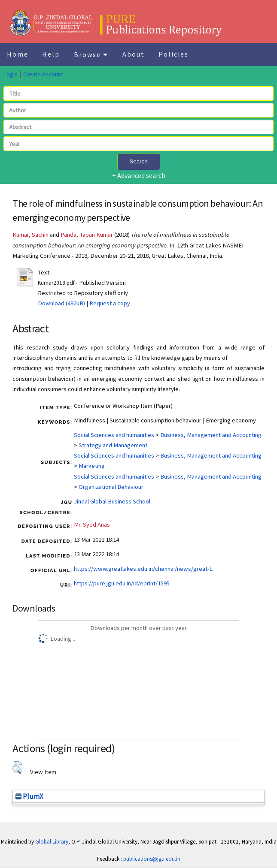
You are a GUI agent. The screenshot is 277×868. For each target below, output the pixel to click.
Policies (174, 54)
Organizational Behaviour (111, 487)
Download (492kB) (61, 303)
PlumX (29, 796)
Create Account (43, 74)
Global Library (52, 842)
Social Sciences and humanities (114, 435)
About (134, 54)
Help (51, 54)
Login (10, 74)
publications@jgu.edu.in (152, 859)
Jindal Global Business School (112, 501)
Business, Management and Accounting (211, 435)
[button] (17, 768)
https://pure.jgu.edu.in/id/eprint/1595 (122, 583)
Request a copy (110, 303)
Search (138, 161)
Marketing (92, 466)
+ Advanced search (139, 175)
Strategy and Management (113, 445)
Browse (91, 54)
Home (18, 54)
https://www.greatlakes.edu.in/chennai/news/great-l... (144, 569)
